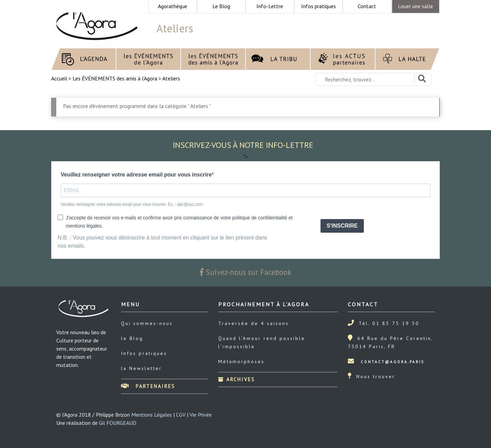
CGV (181, 415)
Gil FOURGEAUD (118, 423)
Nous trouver (376, 376)
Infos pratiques (144, 353)
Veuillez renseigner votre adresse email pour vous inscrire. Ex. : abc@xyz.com (132, 204)
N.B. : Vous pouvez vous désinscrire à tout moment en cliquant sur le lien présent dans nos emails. (162, 242)
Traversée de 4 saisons (254, 323)
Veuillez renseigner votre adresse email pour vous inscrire (136, 175)
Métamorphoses (241, 361)
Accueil (60, 78)
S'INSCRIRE (342, 226)
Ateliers (171, 78)
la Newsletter (142, 368)
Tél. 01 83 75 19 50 (389, 323)
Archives (237, 379)
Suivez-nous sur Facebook (245, 272)
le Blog (132, 338)
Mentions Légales (152, 415)
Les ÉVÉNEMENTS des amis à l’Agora (115, 78)
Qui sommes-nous (147, 323)
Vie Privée (201, 415)
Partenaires (148, 386)
